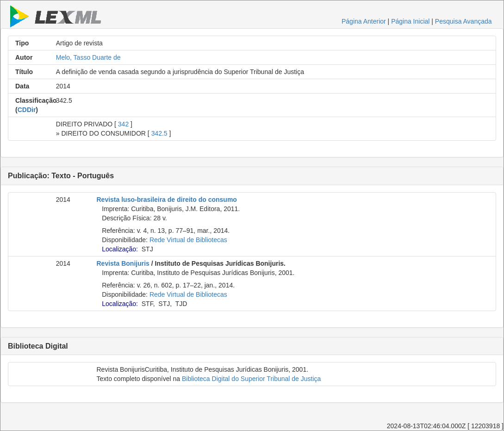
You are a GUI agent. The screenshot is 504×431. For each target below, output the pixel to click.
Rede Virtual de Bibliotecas (188, 240)
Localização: (120, 249)
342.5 (159, 133)
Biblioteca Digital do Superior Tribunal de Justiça (251, 379)
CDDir (27, 110)
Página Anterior (364, 21)
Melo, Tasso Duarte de (88, 57)
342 (123, 124)
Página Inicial (410, 21)
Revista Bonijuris (123, 263)
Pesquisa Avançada (464, 21)
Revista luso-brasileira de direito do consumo (167, 200)
